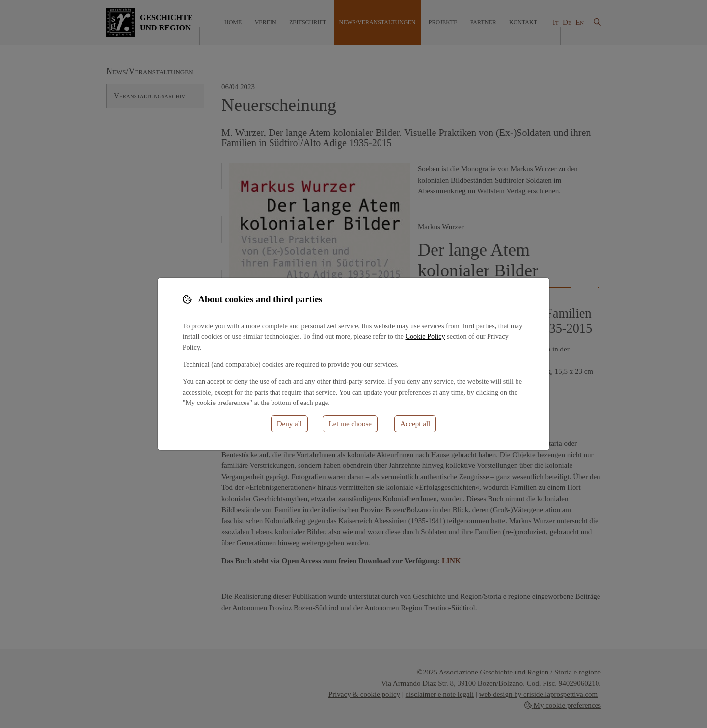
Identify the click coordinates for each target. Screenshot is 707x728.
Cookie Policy (425, 336)
